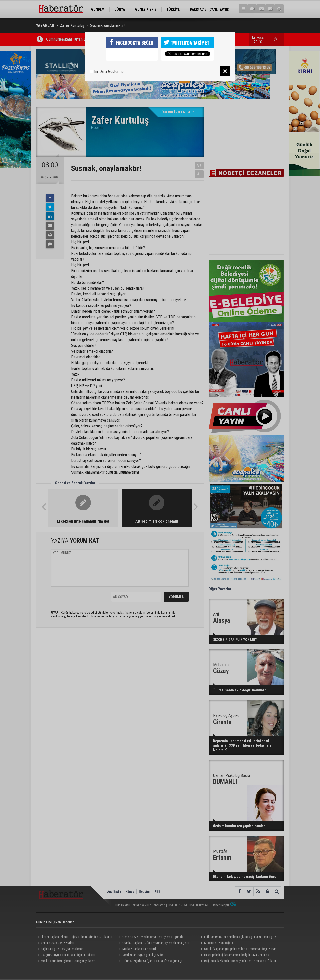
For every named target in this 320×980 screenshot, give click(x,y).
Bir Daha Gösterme (107, 72)
